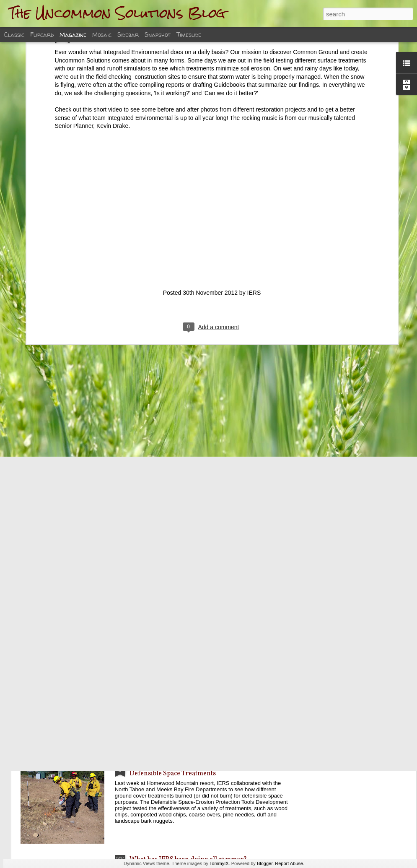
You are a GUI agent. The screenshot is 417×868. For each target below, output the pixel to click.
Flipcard (42, 35)
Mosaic (102, 35)
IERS (254, 201)
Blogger (265, 863)
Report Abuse (289, 863)
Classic (14, 35)
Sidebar (128, 35)
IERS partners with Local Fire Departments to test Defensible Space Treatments (203, 769)
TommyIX (219, 863)
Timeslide (189, 35)
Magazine (73, 35)
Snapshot (158, 35)
